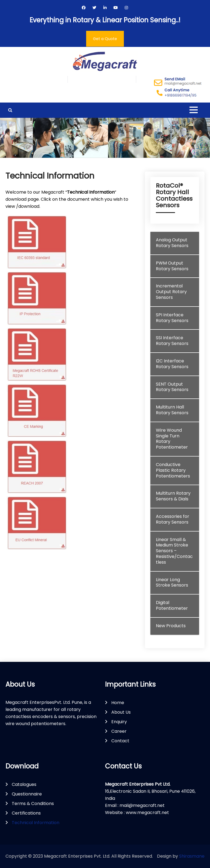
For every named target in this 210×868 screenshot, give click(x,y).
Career (119, 731)
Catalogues (24, 784)
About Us (121, 712)
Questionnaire (27, 794)
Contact (120, 741)
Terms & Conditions (33, 804)
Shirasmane (192, 856)
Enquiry (119, 722)
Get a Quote (105, 39)
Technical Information (36, 823)
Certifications (26, 813)
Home (118, 703)
